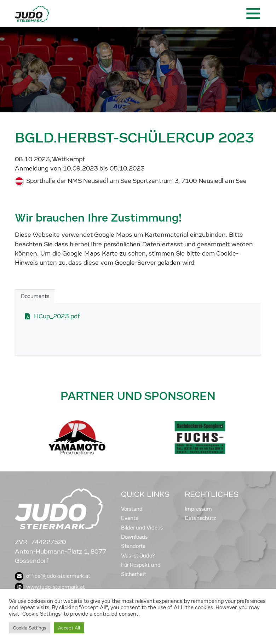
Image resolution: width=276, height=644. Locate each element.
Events (130, 518)
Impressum (198, 509)
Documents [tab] (35, 296)
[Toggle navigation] (253, 13)
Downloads (134, 537)
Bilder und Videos (142, 528)
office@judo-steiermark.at (53, 576)
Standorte (133, 546)
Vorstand (132, 509)
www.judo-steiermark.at (50, 587)
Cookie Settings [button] (30, 628)
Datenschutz (200, 518)
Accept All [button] (69, 628)
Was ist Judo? (138, 556)
